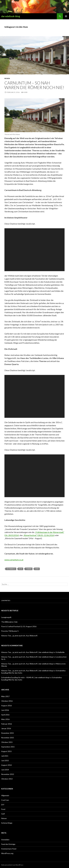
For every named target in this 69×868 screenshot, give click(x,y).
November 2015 (8, 738)
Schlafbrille (60, 652)
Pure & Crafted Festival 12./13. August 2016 (19, 626)
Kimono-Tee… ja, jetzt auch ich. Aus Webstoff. (19, 636)
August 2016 (6, 706)
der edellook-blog (11, 16)
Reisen (7, 78)
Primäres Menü (66, 16)
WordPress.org (7, 853)
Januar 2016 (6, 728)
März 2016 (5, 719)
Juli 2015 (5, 756)
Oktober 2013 (7, 779)
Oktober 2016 (7, 701)
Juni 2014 (5, 770)
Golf (3, 814)
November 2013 (8, 774)
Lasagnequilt (6, 617)
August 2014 (6, 765)
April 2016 (5, 715)
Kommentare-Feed (9, 849)
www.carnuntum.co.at (14, 560)
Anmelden (5, 840)
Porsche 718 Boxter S (10, 631)
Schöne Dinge (7, 823)
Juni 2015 (5, 760)
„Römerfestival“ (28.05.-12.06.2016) (39, 535)
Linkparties (6, 600)
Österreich (11, 569)
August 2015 (6, 751)
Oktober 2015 (7, 742)
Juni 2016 (5, 710)
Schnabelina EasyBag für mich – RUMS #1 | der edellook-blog (25, 677)
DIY (3, 805)
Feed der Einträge (8, 844)
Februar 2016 (7, 724)
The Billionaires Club (9, 622)
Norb (25, 92)
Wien (37, 569)
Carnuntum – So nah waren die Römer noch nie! (34, 85)
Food (3, 809)
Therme (29, 569)
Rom (21, 569)
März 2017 (5, 696)
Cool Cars (5, 800)
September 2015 (8, 747)
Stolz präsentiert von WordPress (12, 865)
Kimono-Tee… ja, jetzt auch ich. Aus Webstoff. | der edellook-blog (27, 652)
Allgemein (5, 795)
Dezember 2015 (8, 733)
